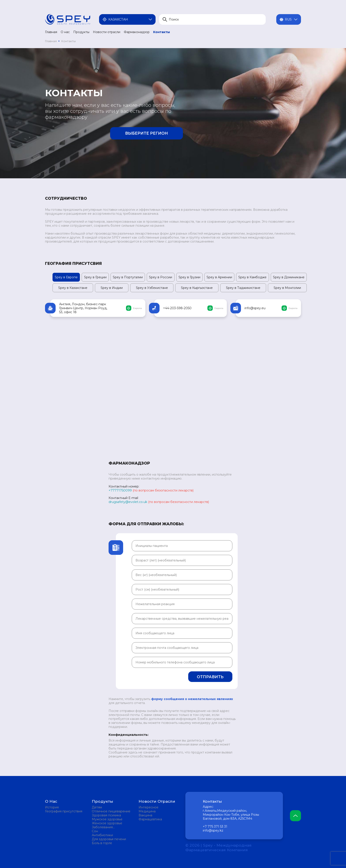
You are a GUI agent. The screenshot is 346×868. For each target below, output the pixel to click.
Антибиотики (102, 835)
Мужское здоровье (107, 819)
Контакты (162, 32)
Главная (51, 32)
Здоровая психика (106, 815)
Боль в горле (102, 843)
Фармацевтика (150, 819)
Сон (95, 831)
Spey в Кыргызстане (197, 288)
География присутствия (64, 811)
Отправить (210, 677)
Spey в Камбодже (252, 277)
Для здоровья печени (109, 839)
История (52, 807)
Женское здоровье (107, 823)
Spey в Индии (112, 288)
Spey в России (161, 277)
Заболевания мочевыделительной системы (108, 827)
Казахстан (127, 19)
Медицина (147, 811)
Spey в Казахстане (73, 288)
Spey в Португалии (128, 277)
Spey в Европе (66, 277)
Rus (289, 19)
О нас (65, 32)
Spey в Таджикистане (243, 288)
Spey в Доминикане (289, 277)
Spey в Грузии (189, 277)
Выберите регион (147, 133)
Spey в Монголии (287, 288)
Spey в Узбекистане (152, 288)
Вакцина (145, 815)
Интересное (149, 807)
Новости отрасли (107, 32)
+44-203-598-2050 (177, 308)
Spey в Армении (219, 277)
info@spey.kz (213, 830)
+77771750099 (120, 490)
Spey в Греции (95, 277)
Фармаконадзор (137, 32)
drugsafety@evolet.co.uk (128, 502)
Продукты (81, 32)
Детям (97, 807)
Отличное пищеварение (111, 811)
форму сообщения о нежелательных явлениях (192, 699)
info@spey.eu (255, 308)
